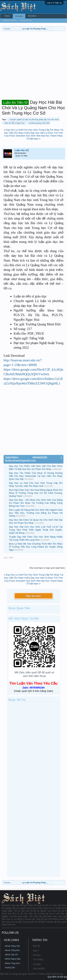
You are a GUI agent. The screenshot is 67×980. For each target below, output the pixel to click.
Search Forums (10, 20)
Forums (19, 16)
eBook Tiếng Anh (12, 950)
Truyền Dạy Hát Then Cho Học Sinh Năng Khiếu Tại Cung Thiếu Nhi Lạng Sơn (36, 538)
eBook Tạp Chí (11, 955)
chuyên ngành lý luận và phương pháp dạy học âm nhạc (34, 119)
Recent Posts (26, 20)
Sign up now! (33, 596)
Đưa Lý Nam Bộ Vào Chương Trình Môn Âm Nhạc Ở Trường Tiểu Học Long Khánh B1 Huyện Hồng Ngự (36, 547)
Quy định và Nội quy (57, 977)
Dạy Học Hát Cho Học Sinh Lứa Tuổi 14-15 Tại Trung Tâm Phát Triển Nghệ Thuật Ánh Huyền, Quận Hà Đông (36, 530)
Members (32, 16)
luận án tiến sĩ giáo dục (14, 123)
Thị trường (38, 960)
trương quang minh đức (39, 123)
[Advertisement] (33, 66)
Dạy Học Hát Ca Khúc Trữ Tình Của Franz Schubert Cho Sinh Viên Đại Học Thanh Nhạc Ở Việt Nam (34, 136)
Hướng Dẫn (10, 968)
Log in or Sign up (54, 3)
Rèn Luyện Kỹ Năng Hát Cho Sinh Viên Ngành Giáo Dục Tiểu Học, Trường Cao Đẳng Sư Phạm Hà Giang (36, 513)
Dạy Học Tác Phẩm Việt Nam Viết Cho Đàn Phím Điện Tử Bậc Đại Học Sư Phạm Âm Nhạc (36, 468)
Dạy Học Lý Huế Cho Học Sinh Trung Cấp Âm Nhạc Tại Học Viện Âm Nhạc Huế (36, 484)
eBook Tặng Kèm (12, 963)
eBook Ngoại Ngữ (13, 959)
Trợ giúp (37, 964)
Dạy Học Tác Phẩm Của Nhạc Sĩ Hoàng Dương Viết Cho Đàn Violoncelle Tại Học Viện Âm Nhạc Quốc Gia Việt (36, 476)
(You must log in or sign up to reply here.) (47, 568)
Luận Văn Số (22, 150)
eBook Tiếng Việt (12, 946)
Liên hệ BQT (39, 969)
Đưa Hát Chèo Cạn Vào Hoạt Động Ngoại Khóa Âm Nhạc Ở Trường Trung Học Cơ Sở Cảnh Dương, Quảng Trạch (36, 493)
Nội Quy (37, 955)
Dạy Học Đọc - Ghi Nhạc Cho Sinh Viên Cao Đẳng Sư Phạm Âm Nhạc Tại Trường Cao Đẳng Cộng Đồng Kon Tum (36, 503)
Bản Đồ (37, 946)
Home (7, 16)
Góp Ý (36, 951)
